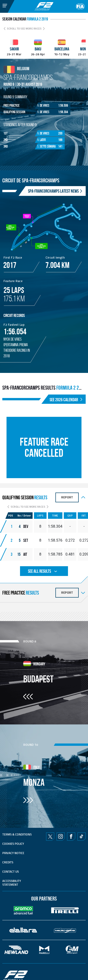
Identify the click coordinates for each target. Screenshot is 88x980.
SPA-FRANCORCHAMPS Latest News (56, 191)
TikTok (81, 836)
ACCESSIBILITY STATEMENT (12, 883)
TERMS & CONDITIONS (17, 834)
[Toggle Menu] (1, 3)
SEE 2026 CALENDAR (66, 400)
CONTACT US (11, 871)
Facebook (71, 836)
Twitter (50, 837)
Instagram (61, 836)
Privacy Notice (13, 853)
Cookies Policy (13, 844)
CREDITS (8, 862)
